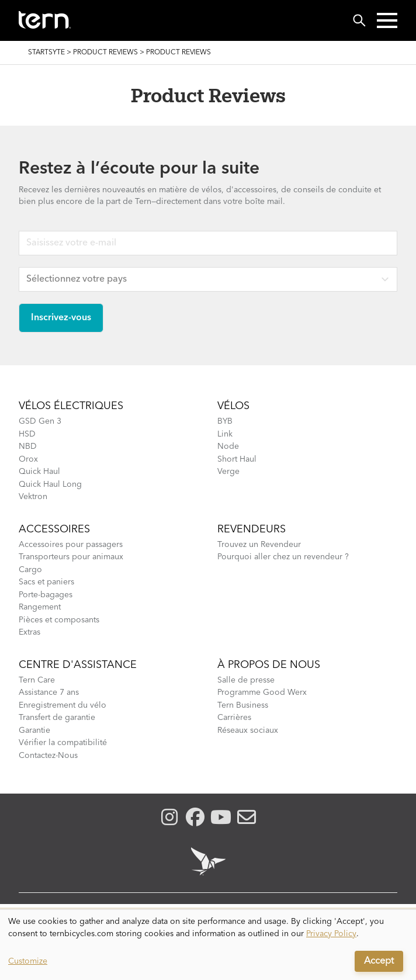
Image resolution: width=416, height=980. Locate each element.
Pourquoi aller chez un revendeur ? (283, 557)
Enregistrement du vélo (63, 705)
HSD (27, 434)
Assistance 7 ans (49, 692)
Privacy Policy (331, 934)
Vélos (233, 406)
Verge (228, 472)
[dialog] (208, 945)
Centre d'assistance (78, 665)
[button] (387, 20)
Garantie (34, 730)
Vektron (33, 497)
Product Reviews (105, 53)
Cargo (30, 570)
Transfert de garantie (57, 718)
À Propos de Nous (269, 665)
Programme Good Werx (262, 692)
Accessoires (54, 529)
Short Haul (237, 459)
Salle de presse (246, 680)
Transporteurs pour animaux (71, 557)
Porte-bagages (46, 595)
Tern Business (243, 705)
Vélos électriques (71, 406)
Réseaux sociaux (248, 730)
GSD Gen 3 (40, 421)
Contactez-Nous (48, 756)
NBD (28, 446)
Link (225, 434)
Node (228, 446)
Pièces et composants (59, 620)
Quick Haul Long (50, 484)
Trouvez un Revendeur (259, 545)
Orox (28, 459)
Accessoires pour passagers (71, 545)
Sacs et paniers (46, 582)
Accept (379, 961)
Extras (30, 632)
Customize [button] (28, 961)
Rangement (40, 607)
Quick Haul (39, 472)
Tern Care (37, 680)
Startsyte (46, 53)
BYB (225, 421)
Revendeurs (252, 529)
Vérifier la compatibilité (63, 743)
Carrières (234, 718)
